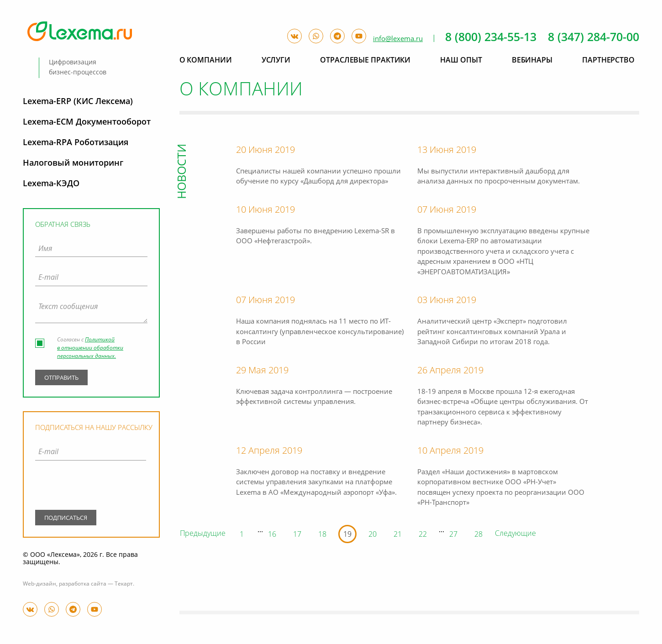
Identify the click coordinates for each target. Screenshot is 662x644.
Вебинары (532, 61)
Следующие (515, 534)
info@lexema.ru (398, 39)
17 (297, 535)
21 (398, 535)
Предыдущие (203, 534)
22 (423, 535)
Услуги (276, 61)
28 (478, 535)
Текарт (124, 584)
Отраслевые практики (365, 61)
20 (373, 535)
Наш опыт (461, 61)
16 (272, 535)
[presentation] (91, 487)
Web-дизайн (39, 584)
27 (453, 535)
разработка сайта (83, 584)
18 (322, 535)
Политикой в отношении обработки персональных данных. (90, 348)
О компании (206, 61)
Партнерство (608, 61)
